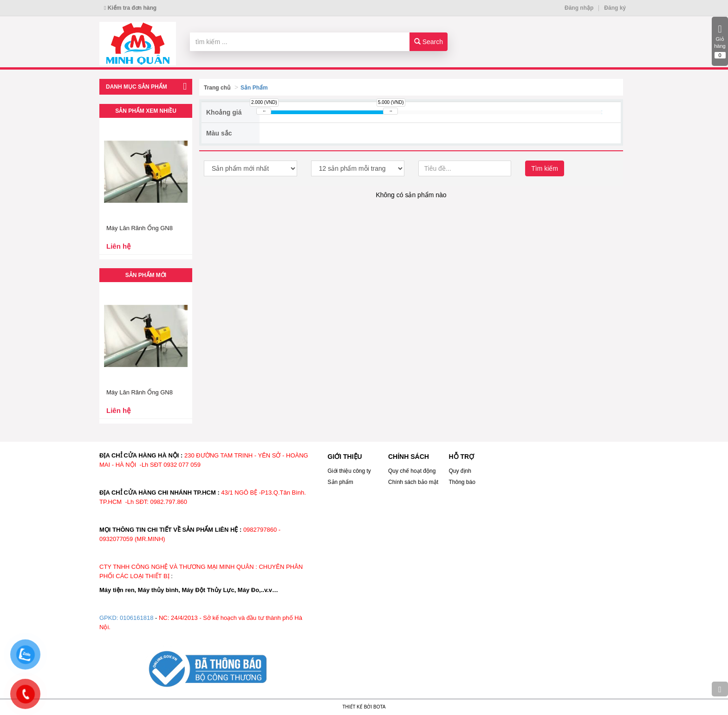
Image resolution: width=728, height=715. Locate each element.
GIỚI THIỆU (345, 457)
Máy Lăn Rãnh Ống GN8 (140, 228)
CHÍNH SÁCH (409, 457)
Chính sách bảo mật (413, 482)
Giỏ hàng (720, 41)
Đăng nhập (579, 8)
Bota (379, 707)
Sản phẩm (341, 482)
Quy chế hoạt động (412, 471)
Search (429, 42)
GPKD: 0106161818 (126, 618)
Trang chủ (217, 88)
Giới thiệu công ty (349, 471)
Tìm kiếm (545, 168)
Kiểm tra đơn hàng (130, 8)
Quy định (460, 471)
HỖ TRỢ (462, 457)
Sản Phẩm (254, 88)
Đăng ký (615, 8)
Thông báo (462, 482)
